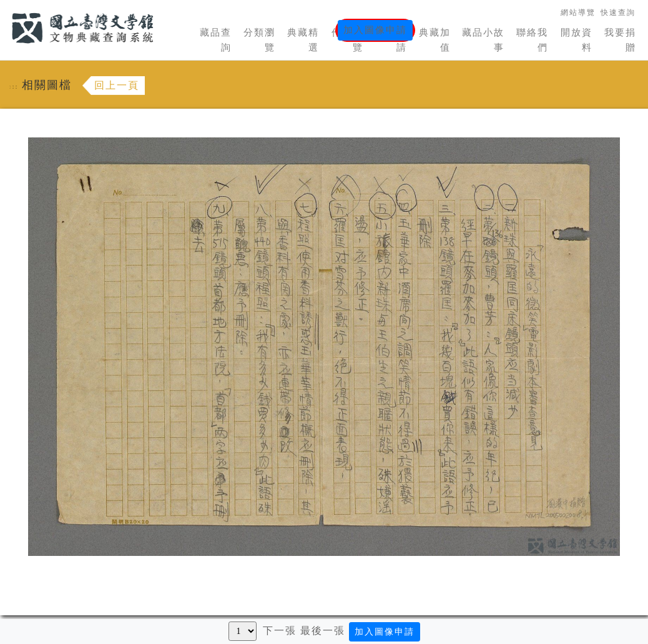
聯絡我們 (532, 40)
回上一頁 (117, 85)
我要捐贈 (620, 40)
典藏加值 (435, 40)
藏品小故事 (483, 40)
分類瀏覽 (259, 40)
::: (4, 7)
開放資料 (577, 40)
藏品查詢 (216, 40)
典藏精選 (303, 40)
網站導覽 (578, 12)
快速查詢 (618, 12)
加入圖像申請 (375, 30)
